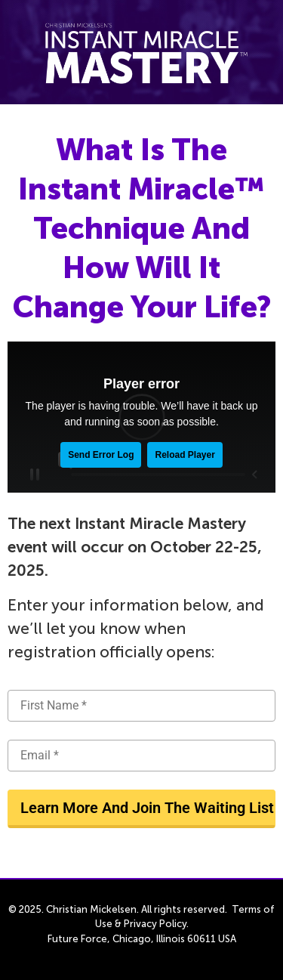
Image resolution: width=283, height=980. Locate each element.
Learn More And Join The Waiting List (147, 808)
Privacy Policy (155, 924)
